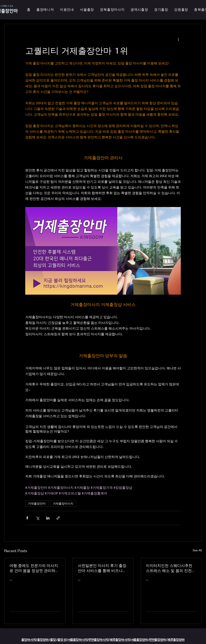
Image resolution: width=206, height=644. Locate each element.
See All (197, 550)
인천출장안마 (158, 640)
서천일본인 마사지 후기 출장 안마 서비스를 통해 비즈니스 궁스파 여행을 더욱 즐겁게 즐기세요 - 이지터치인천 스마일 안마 (103, 568)
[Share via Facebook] (27, 518)
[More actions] (178, 39)
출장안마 (43, 640)
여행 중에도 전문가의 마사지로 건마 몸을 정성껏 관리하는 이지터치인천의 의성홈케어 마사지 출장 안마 (34, 568)
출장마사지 (29, 640)
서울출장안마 (140, 640)
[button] (139, 10)
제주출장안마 (176, 640)
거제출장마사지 (63, 503)
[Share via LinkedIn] (48, 518)
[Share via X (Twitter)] (38, 518)
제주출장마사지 (120, 640)
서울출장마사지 (78, 640)
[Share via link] (58, 518)
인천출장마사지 (99, 640)
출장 (53, 640)
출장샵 (62, 640)
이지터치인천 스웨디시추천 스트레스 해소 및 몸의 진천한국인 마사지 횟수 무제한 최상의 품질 (171, 568)
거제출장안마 (37, 503)
